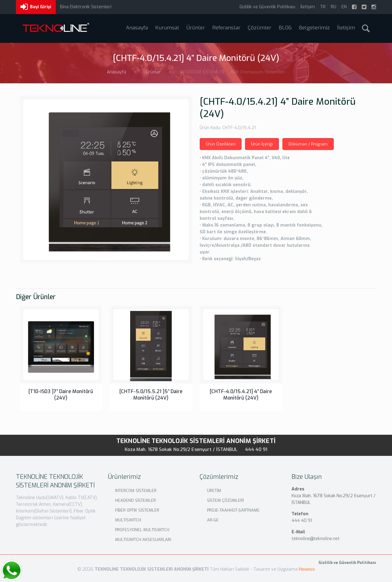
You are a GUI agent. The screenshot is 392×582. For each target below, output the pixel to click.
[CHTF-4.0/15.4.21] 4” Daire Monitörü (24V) (241, 395)
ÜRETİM (214, 491)
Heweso (307, 569)
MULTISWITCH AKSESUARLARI (143, 540)
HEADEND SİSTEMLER (136, 500)
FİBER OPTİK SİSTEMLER (137, 510)
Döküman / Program (308, 144)
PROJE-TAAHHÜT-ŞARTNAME (233, 510)
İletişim (308, 7)
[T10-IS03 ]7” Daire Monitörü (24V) (61, 395)
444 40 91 (256, 449)
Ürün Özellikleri (221, 144)
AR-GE (213, 520)
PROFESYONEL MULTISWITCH (142, 530)
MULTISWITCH (128, 520)
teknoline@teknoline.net (316, 539)
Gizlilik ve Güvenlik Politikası (267, 7)
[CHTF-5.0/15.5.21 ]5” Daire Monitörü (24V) (151, 395)
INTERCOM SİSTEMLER (136, 491)
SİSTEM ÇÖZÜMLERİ (225, 500)
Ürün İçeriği (262, 144)
